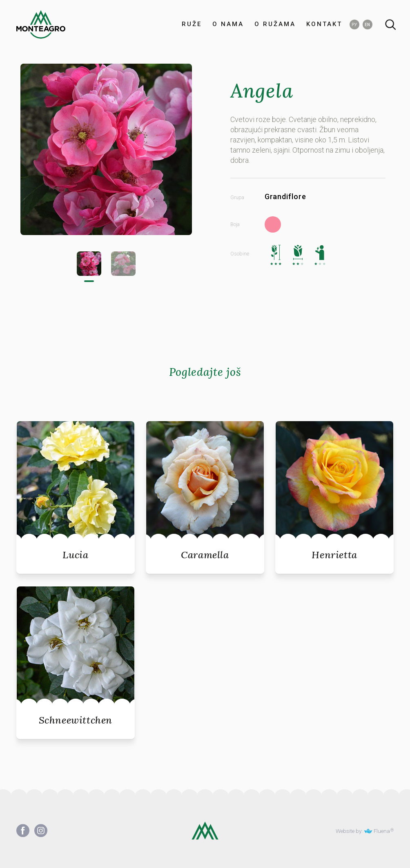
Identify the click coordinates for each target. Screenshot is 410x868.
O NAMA (228, 24)
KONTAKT (324, 24)
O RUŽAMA (275, 24)
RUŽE (192, 24)
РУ (354, 25)
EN (367, 25)
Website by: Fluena (363, 831)
